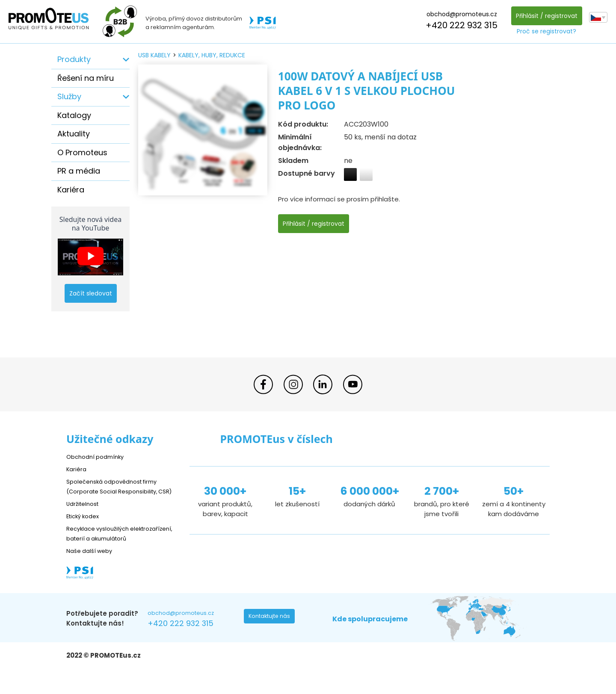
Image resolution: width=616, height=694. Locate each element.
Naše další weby (92, 570)
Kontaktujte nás (272, 638)
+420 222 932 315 (459, 25)
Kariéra (71, 190)
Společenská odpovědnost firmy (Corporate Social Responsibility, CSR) (118, 491)
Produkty (74, 59)
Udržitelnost (85, 513)
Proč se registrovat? (544, 31)
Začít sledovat (91, 293)
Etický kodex (85, 526)
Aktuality (74, 134)
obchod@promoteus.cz (459, 14)
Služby (69, 96)
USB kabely (154, 55)
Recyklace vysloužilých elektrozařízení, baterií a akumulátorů (105, 548)
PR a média (79, 171)
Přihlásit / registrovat (544, 16)
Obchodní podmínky (98, 456)
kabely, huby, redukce (212, 55)
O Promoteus (82, 152)
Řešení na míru (86, 78)
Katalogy (74, 115)
